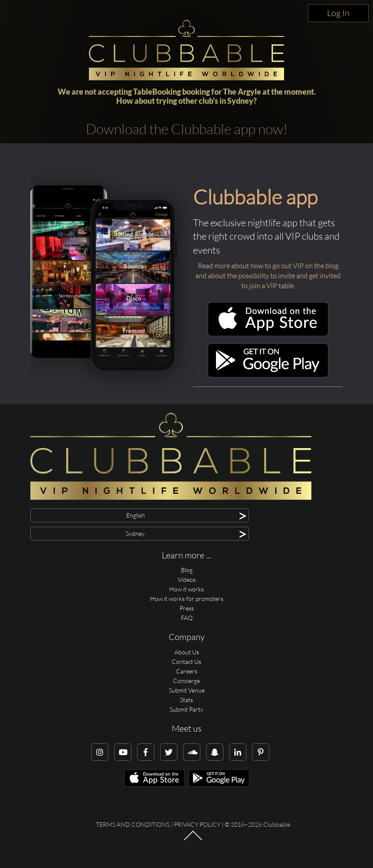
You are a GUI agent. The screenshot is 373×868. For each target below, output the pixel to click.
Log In (338, 13)
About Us (187, 652)
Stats (186, 700)
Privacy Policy (197, 824)
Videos (187, 579)
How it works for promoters (187, 599)
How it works (186, 589)
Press (187, 608)
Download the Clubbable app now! (187, 129)
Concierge (186, 681)
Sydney (240, 101)
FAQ (187, 618)
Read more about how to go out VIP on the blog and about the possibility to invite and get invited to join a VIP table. (268, 276)
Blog (187, 570)
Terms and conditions (133, 824)
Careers (187, 671)
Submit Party (186, 709)
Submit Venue (187, 690)
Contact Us (186, 662)
